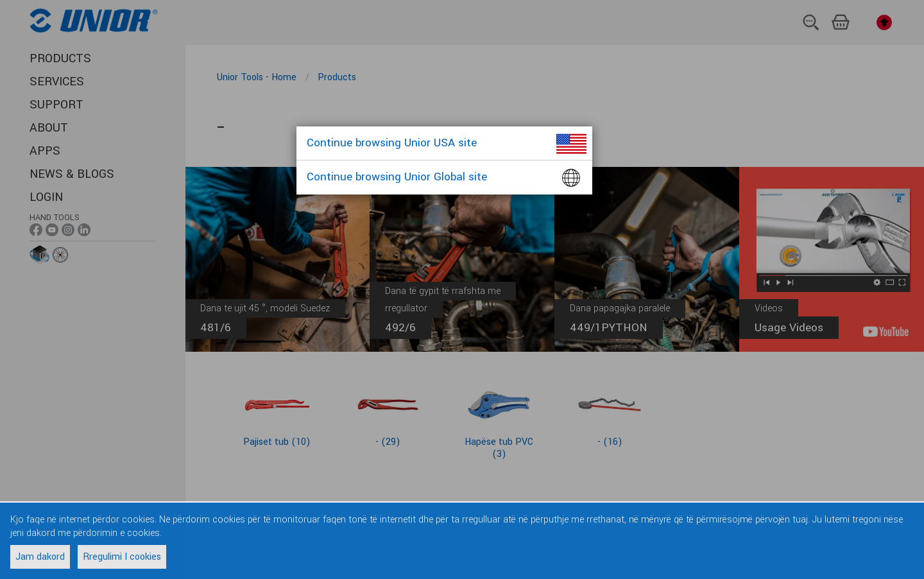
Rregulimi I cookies (122, 557)
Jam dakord (40, 557)
